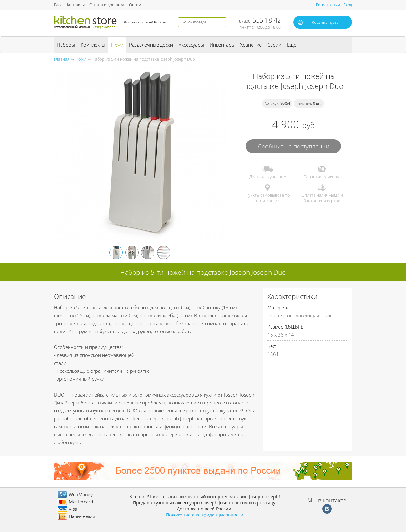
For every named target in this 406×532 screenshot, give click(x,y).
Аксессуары (191, 45)
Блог (58, 5)
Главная (62, 59)
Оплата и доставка (107, 5)
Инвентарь (222, 45)
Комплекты (93, 45)
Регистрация (328, 5)
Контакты (76, 5)
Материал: (279, 307)
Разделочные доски (151, 45)
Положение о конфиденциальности (205, 515)
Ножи (117, 45)
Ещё (292, 45)
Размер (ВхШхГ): (285, 327)
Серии (274, 45)
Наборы (66, 45)
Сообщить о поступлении (294, 146)
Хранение (251, 45)
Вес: (272, 346)
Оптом (135, 5)
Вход (348, 5)
